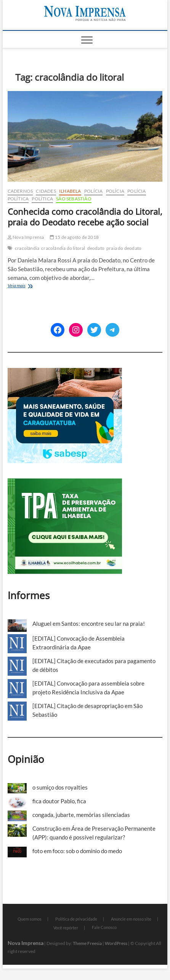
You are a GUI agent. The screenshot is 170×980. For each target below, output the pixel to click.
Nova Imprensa (26, 237)
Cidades (46, 191)
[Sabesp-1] (65, 372)
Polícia (93, 191)
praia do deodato (124, 248)
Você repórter (66, 928)
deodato (96, 248)
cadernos (20, 191)
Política (18, 199)
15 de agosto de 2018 (74, 237)
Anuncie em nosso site (131, 919)
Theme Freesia (87, 943)
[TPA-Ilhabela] (65, 483)
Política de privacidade (76, 919)
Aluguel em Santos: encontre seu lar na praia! (89, 623)
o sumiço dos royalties (60, 787)
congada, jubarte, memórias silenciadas (81, 815)
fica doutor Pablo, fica (59, 801)
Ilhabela (70, 191)
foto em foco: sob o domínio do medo (77, 851)
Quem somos (30, 919)
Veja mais (27, 286)
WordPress (116, 943)
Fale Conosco (104, 927)
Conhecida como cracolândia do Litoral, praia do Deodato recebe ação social (85, 217)
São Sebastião (74, 199)
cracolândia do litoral (63, 248)
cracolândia (27, 248)
